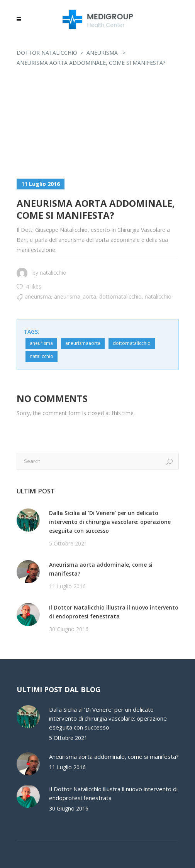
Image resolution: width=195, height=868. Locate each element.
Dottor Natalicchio (47, 53)
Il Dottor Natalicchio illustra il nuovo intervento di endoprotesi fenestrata (114, 612)
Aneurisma (102, 53)
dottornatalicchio (120, 296)
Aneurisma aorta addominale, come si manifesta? (101, 569)
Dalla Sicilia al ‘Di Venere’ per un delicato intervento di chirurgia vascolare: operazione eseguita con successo (110, 522)
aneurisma (41, 343)
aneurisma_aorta (75, 296)
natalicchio (53, 273)
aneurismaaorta (83, 343)
